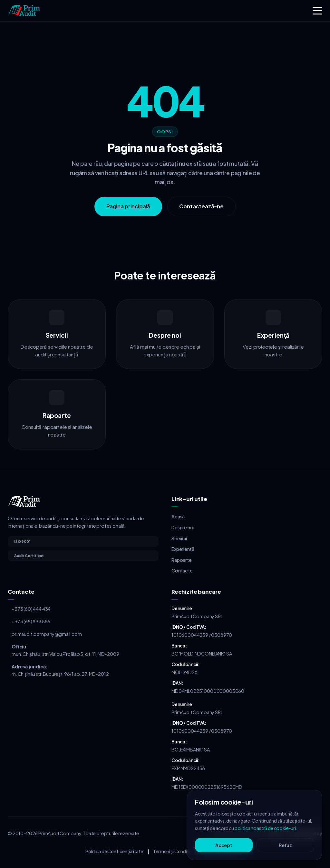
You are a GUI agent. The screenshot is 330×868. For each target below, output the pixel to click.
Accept (224, 845)
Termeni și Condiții (172, 851)
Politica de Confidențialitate (114, 851)
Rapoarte (182, 560)
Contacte (182, 571)
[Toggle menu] (317, 11)
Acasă (178, 516)
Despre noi (183, 527)
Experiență (183, 549)
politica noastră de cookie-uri (265, 828)
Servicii (179, 538)
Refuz (285, 845)
